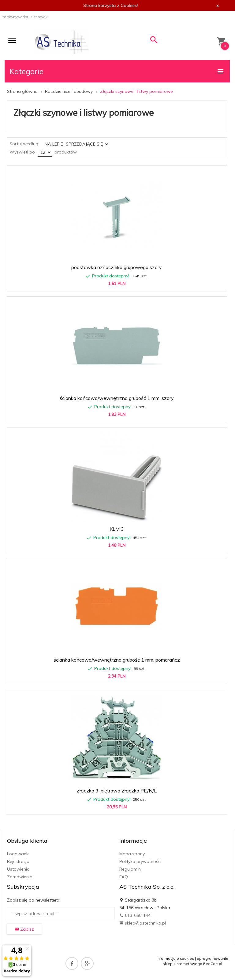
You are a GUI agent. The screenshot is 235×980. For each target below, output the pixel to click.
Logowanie (18, 854)
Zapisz (24, 929)
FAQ (124, 877)
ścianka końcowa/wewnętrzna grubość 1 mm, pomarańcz (117, 660)
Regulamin (130, 869)
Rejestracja (18, 861)
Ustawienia (18, 869)
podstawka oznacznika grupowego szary (117, 267)
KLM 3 (117, 529)
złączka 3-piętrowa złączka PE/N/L (117, 791)
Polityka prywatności (140, 861)
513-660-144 (135, 915)
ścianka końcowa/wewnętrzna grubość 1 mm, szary (117, 398)
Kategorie (117, 71)
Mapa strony (132, 854)
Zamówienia (20, 877)
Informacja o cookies (175, 958)
